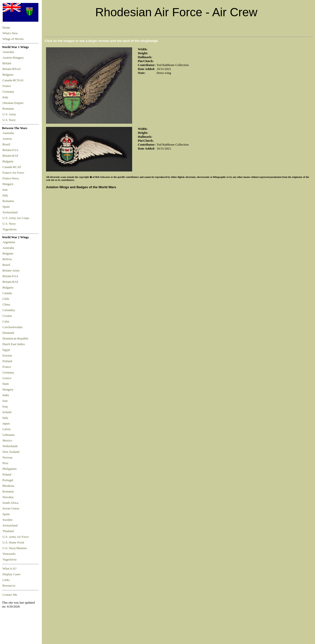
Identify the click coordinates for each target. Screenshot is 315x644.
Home (6, 28)
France (8, 86)
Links (6, 580)
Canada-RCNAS (14, 80)
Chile (6, 299)
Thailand (8, 531)
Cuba (6, 322)
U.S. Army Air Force (16, 537)
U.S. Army (10, 114)
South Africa (10, 503)
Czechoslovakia (12, 327)
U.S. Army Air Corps (16, 218)
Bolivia (7, 259)
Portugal (8, 480)
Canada (7, 293)
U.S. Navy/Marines (15, 548)
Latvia (7, 429)
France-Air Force (14, 173)
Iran (6, 190)
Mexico (7, 441)
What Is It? (9, 569)
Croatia (7, 316)
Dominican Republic (16, 339)
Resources (9, 586)
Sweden (8, 520)
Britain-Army (11, 271)
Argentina (9, 242)
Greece (7, 378)
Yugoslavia (10, 229)
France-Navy (11, 178)
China (6, 305)
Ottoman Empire (14, 103)
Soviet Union (11, 508)
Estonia (7, 356)
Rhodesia (8, 486)
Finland (7, 361)
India (6, 395)
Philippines (10, 469)
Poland (7, 475)
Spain (6, 207)
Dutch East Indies (14, 344)
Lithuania (8, 435)
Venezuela (9, 554)
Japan (6, 424)
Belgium (8, 254)
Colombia (9, 310)
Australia (9, 52)
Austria (8, 139)
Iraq (5, 407)
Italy (6, 97)
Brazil (7, 144)
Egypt (6, 350)
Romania (9, 109)
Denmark (8, 333)
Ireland (7, 412)
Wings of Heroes (13, 39)
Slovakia (8, 497)
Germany (9, 92)
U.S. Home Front (13, 542)
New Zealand (11, 452)
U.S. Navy (9, 120)
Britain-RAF (11, 156)
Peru (5, 463)
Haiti (6, 384)
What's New (10, 33)
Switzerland (10, 212)
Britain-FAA (11, 150)
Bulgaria (9, 75)
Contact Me (10, 595)
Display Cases (11, 574)
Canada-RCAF (13, 167)
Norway (8, 458)
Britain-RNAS (12, 69)
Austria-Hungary (14, 58)
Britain (8, 63)
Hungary (9, 184)
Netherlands (10, 446)
